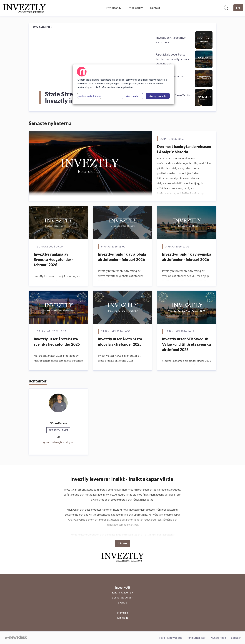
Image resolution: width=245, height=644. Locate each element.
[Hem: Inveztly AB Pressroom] (24, 8)
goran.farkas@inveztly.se (58, 442)
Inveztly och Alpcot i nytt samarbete (171, 40)
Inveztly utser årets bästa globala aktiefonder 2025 (120, 342)
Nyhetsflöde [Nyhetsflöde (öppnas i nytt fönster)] (218, 638)
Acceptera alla (158, 96)
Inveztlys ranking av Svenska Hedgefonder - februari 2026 (54, 259)
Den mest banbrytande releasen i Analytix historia (184, 149)
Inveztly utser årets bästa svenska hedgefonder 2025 (57, 342)
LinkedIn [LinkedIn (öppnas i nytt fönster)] (122, 618)
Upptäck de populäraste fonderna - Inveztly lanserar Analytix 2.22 (173, 59)
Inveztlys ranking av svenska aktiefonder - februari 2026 (187, 257)
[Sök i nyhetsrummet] (226, 8)
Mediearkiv (136, 8)
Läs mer (123, 543)
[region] (124, 84)
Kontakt (155, 8)
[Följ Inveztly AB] (238, 8)
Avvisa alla (132, 96)
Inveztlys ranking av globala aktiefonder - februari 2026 (122, 257)
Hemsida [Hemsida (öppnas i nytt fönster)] (123, 613)
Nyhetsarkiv (114, 8)
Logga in (236, 638)
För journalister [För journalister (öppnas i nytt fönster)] (196, 638)
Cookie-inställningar (89, 96)
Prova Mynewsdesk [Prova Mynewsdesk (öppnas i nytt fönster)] (170, 638)
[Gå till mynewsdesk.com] (16, 638)
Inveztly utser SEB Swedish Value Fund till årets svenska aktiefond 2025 (186, 344)
